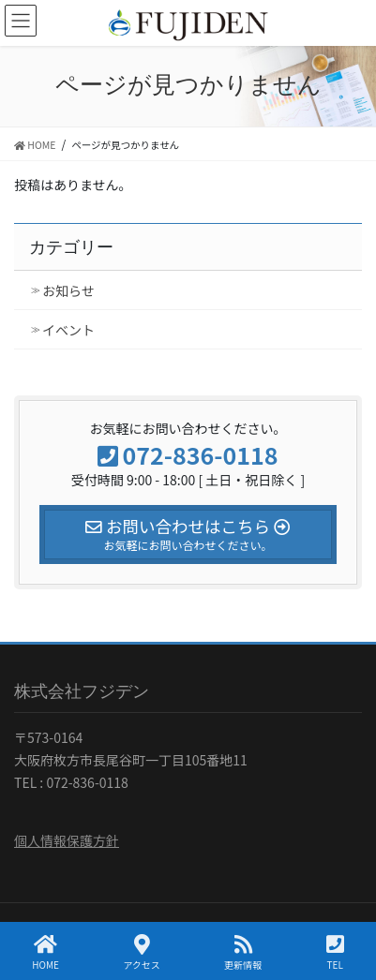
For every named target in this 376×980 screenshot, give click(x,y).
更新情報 (243, 952)
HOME (45, 952)
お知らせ (68, 290)
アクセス (142, 952)
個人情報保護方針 (67, 840)
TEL (335, 952)
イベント (68, 330)
